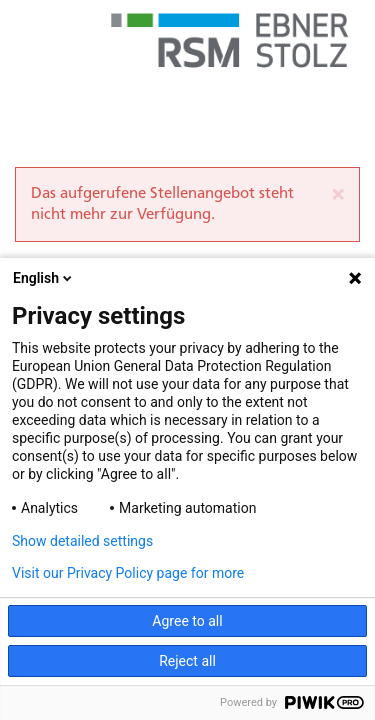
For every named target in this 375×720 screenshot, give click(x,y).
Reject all (187, 661)
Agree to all (187, 621)
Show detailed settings (82, 541)
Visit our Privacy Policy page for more (128, 573)
